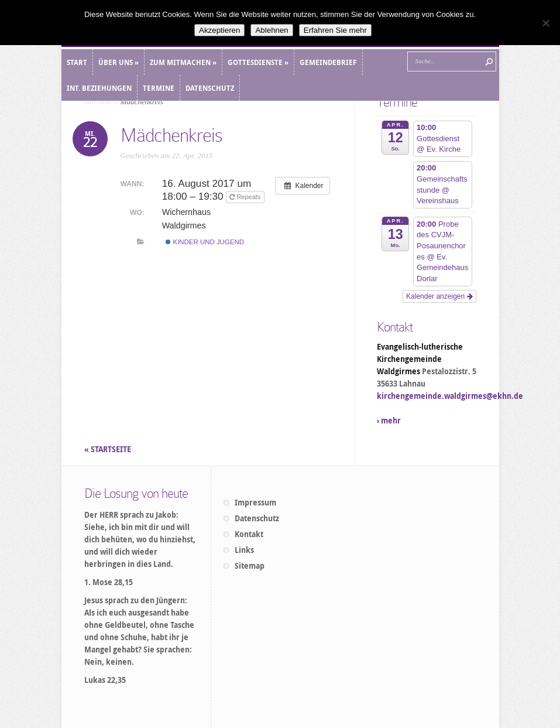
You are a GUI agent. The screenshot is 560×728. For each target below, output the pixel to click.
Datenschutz (257, 518)
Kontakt (249, 534)
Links (244, 550)
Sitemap (250, 566)
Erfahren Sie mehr (335, 30)
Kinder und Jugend (205, 242)
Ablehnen (272, 30)
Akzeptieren (219, 30)
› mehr (389, 421)
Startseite (99, 102)
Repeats (246, 197)
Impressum (255, 503)
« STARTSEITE (109, 449)
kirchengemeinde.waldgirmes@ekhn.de (450, 396)
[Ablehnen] (545, 23)
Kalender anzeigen (439, 296)
